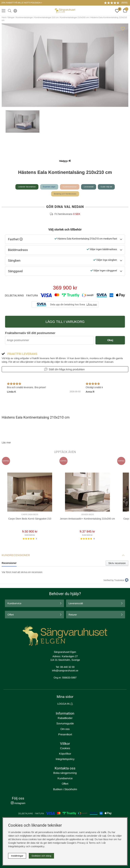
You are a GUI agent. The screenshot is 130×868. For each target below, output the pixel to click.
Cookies (65, 748)
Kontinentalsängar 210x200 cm (74, 17)
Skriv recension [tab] (117, 563)
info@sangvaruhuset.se (65, 670)
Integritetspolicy (65, 759)
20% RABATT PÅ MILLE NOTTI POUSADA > (22, 3)
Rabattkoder (65, 718)
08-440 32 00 (67, 667)
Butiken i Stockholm (65, 789)
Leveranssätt (76, 603)
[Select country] (15, 11)
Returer (73, 615)
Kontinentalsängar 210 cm (46, 17)
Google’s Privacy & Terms (81, 843)
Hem (4, 17)
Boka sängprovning (65, 773)
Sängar (11, 17)
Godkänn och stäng (41, 856)
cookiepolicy (38, 846)
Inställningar (17, 856)
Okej (110, 340)
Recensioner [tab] (9, 563)
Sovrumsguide (65, 723)
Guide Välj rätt (106, 187)
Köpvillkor (65, 754)
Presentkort (65, 734)
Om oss (65, 729)
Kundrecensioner (70, 187)
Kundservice (14, 603)
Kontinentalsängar (24, 17)
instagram (18, 803)
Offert (11, 615)
